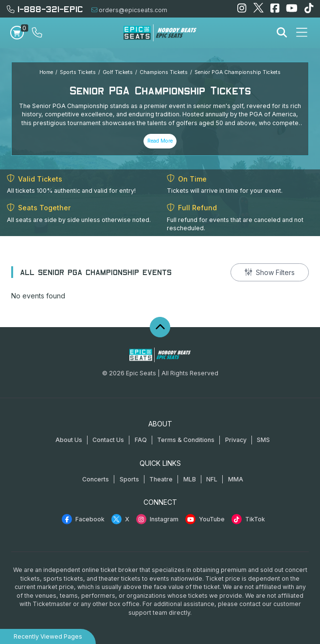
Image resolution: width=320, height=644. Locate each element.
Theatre (161, 479)
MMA (236, 479)
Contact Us (108, 440)
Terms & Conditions (186, 440)
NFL (212, 479)
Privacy (236, 440)
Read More (160, 141)
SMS (263, 440)
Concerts (96, 479)
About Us (69, 440)
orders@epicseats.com (129, 10)
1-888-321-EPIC (45, 9)
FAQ (141, 440)
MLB (190, 479)
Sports (129, 479)
